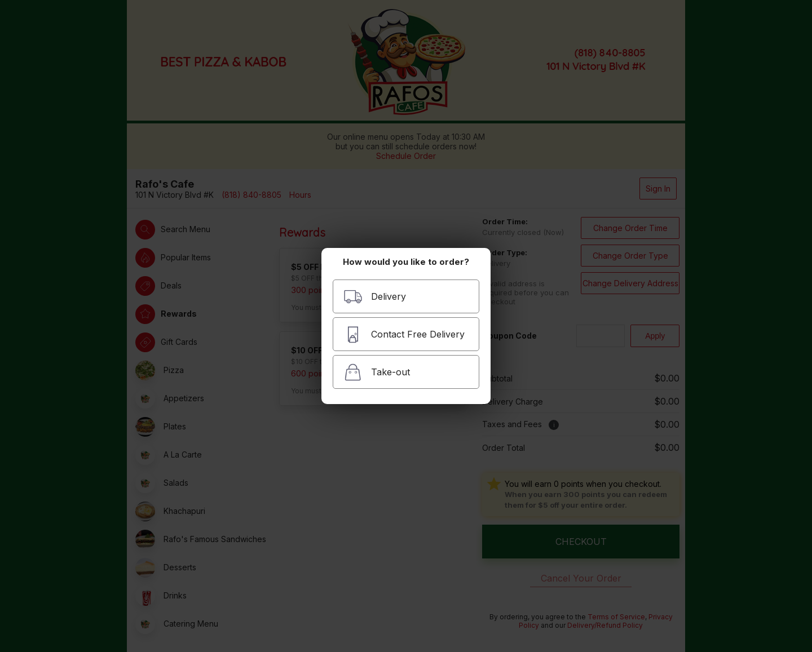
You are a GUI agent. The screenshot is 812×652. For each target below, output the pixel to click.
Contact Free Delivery (404, 334)
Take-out (377, 372)
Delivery (375, 297)
